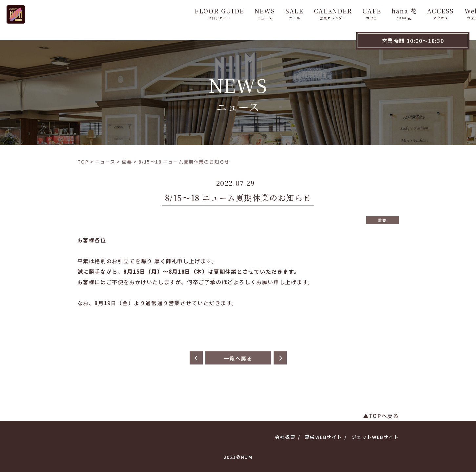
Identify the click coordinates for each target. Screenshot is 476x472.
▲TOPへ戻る (381, 416)
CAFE (345, 12)
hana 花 (377, 12)
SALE (267, 12)
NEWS (238, 12)
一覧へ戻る (238, 358)
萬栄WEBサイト (323, 437)
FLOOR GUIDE (192, 12)
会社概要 (285, 437)
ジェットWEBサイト (375, 437)
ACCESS (414, 12)
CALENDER (306, 12)
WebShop (454, 12)
